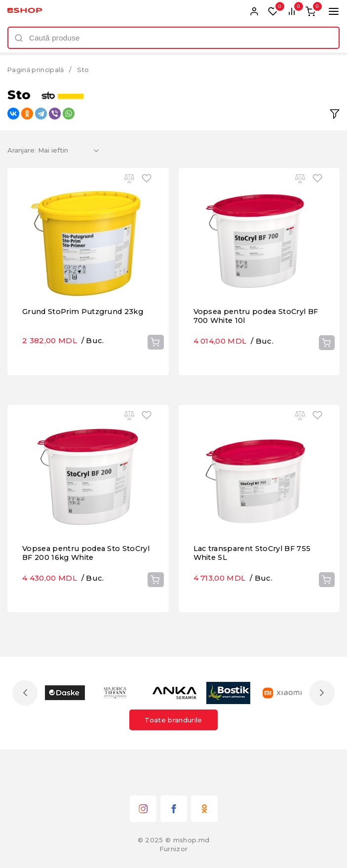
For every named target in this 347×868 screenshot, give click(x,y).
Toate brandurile (173, 750)
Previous (26, 723)
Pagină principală (37, 70)
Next (321, 723)
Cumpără (155, 375)
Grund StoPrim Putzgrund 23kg (86, 344)
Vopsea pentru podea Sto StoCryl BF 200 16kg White (75, 601)
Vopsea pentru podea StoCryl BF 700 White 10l (253, 349)
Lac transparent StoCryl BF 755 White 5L (255, 601)
